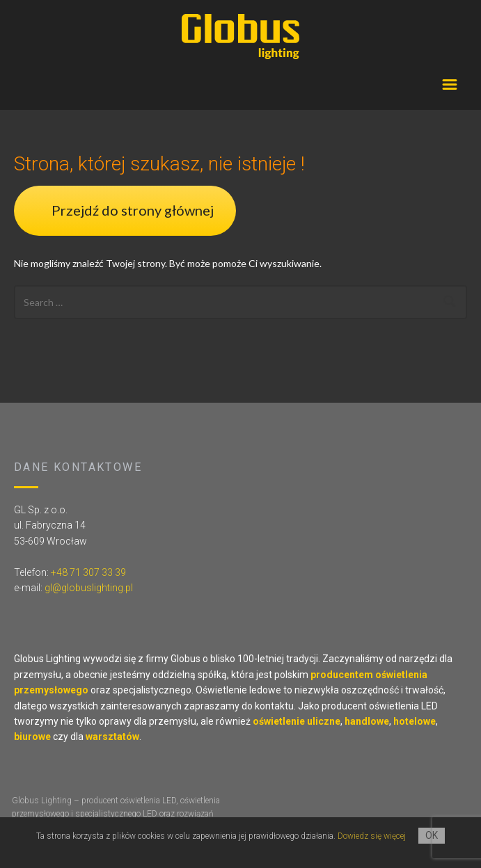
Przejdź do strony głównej (133, 210)
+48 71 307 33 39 (88, 572)
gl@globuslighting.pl (89, 588)
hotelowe (415, 721)
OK (432, 835)
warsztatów (112, 737)
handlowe (367, 721)
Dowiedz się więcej (372, 836)
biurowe (32, 737)
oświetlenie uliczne (297, 721)
